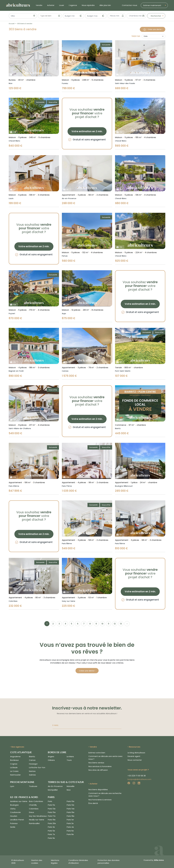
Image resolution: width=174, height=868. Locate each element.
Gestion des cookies (37, 862)
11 (109, 624)
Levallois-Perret (17, 820)
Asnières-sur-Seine (19, 801)
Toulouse (33, 786)
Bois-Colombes (36, 801)
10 (102, 624)
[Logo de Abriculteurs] (19, 5)
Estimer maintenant (152, 5)
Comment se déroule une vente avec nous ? (105, 758)
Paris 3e (51, 827)
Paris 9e (51, 838)
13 (121, 624)
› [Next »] (127, 624)
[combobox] (50, 16)
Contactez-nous (130, 5)
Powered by (154, 860)
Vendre (39, 5)
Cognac (14, 764)
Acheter (51, 5)
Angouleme (15, 756)
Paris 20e (52, 823)
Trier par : (136, 36)
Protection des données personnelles (109, 862)
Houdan (14, 816)
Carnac (32, 760)
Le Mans (70, 756)
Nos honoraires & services (100, 800)
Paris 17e (52, 816)
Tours (69, 760)
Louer (62, 5)
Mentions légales (55, 862)
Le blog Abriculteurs (136, 753)
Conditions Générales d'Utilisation (78, 862)
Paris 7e (51, 834)
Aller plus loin (105, 5)
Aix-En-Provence (55, 786)
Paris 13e (52, 809)
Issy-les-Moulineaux (38, 816)
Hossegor (33, 764)
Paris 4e (70, 827)
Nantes (32, 771)
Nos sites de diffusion (98, 770)
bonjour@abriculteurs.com (139, 779)
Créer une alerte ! (153, 29)
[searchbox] (49, 16)
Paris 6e (70, 831)
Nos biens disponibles (98, 790)
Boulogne (14, 805)
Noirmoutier (15, 775)
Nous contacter (135, 760)
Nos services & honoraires (100, 766)
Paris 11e (51, 805)
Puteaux (14, 823)
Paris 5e (51, 831)
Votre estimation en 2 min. (87, 131)
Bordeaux (14, 760)
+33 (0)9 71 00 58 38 (137, 776)
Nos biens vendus (96, 763)
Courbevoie (15, 812)
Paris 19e (52, 820)
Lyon (12, 786)
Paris (50, 801)
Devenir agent (134, 756)
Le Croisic (14, 771)
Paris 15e (52, 812)
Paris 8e (70, 834)
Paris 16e (71, 812)
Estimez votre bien (97, 753)
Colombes (34, 809)
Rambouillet (34, 823)
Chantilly (33, 805)
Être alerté (93, 803)
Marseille (71, 786)
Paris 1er (70, 820)
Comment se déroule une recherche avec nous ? (105, 795)
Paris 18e (71, 816)
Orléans (51, 760)
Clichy (13, 809)
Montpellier (53, 790)
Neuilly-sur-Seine (37, 820)
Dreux (31, 812)
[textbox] (116, 16)
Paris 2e (70, 823)
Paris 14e (71, 809)
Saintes (32, 775)
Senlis (13, 827)
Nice (69, 790)
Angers (51, 756)
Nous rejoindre (88, 5)
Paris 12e (70, 805)
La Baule (14, 767)
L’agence (73, 5)
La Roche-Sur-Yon (37, 767)
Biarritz (32, 756)
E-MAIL (55, 725)
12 (115, 624)
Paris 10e (71, 801)
